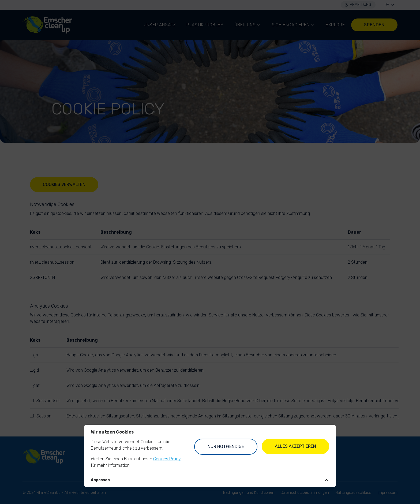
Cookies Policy (167, 459)
